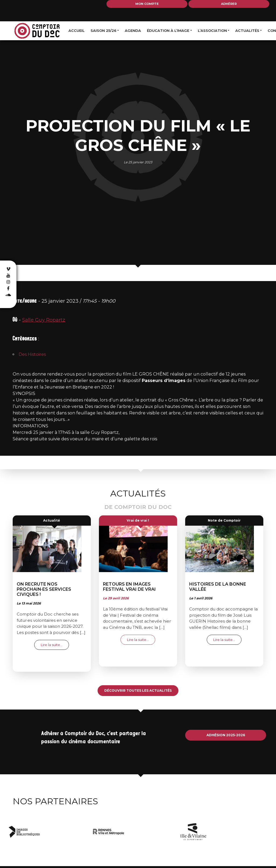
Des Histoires (32, 354)
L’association (212, 31)
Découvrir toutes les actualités (138, 690)
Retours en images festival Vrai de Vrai (129, 587)
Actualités (247, 31)
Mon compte (147, 4)
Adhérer (229, 4)
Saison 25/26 (103, 31)
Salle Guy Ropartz (44, 320)
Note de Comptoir (224, 520)
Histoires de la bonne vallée (218, 587)
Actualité (52, 520)
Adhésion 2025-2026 (226, 735)
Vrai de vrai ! (138, 520)
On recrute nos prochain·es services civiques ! (44, 589)
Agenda (133, 31)
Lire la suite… (55, 645)
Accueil (77, 31)
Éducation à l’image (168, 31)
